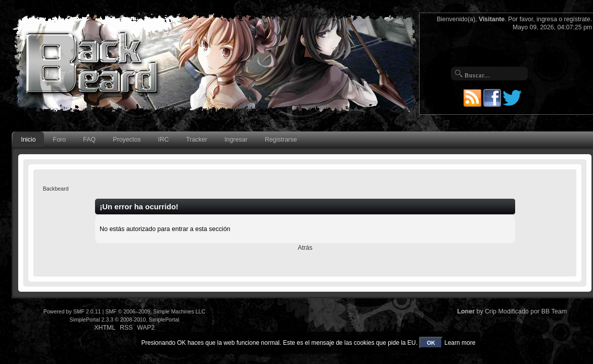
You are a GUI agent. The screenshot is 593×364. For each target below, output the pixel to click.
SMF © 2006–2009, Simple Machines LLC (155, 311)
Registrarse (281, 140)
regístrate (577, 19)
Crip (491, 311)
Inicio (28, 140)
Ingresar (236, 140)
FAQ (89, 140)
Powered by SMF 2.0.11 (72, 311)
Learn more (460, 343)
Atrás (305, 248)
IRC (164, 140)
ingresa (547, 19)
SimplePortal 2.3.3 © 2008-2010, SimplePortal (125, 320)
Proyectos (127, 140)
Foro (60, 140)
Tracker (197, 140)
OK (431, 343)
